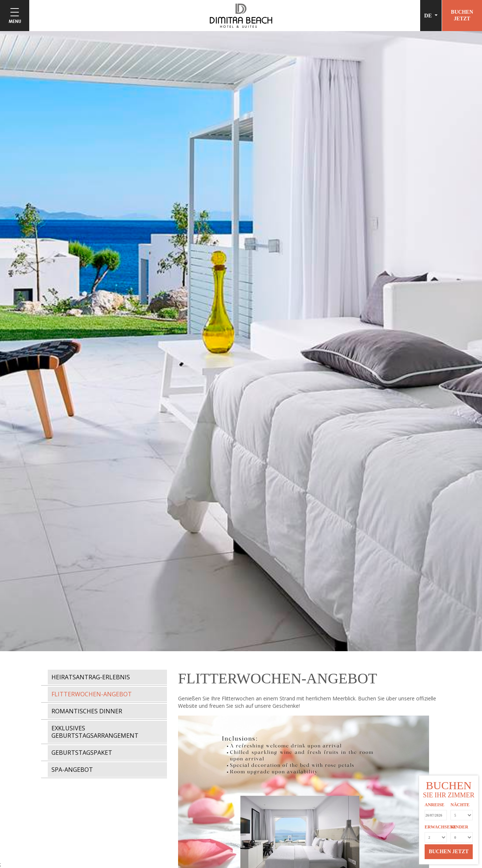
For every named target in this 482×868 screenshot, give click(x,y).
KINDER (459, 827)
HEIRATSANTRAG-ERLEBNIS (91, 677)
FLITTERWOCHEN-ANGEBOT (92, 694)
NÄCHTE (460, 805)
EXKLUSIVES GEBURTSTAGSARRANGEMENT (95, 732)
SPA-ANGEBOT (72, 770)
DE (429, 16)
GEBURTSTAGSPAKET (82, 753)
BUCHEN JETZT (449, 852)
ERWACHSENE (436, 827)
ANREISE (434, 805)
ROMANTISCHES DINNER (87, 711)
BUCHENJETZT (462, 15)
